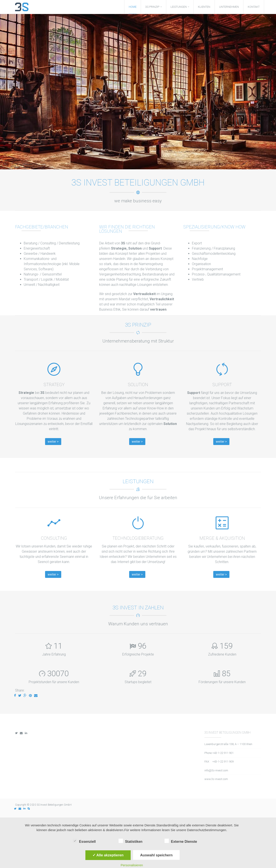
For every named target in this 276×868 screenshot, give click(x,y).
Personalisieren (132, 865)
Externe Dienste (181, 841)
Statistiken (131, 841)
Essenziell (84, 841)
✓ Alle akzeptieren (108, 855)
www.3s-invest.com (216, 779)
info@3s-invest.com (216, 770)
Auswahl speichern (156, 855)
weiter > (53, 442)
